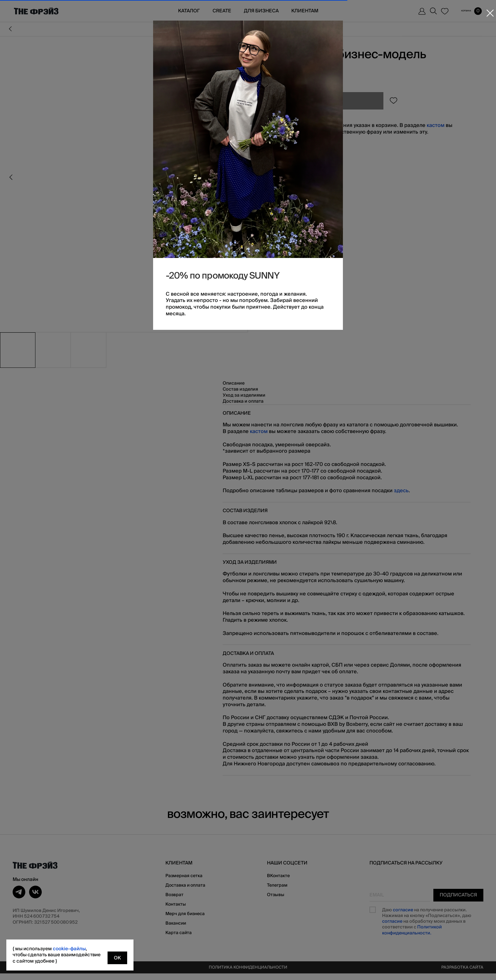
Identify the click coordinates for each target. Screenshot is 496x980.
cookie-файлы (69, 949)
